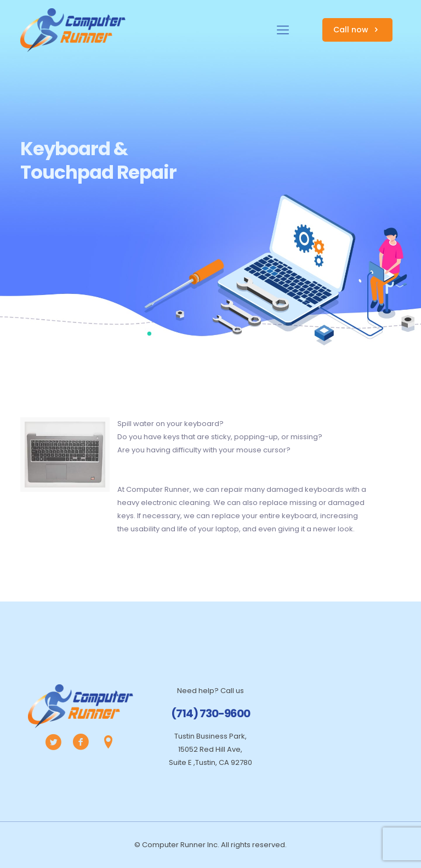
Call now (357, 30)
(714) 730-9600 (210, 713)
